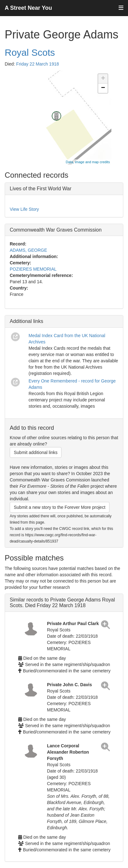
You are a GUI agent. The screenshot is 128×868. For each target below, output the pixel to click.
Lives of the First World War (41, 189)
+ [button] (103, 79)
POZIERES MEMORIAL (33, 269)
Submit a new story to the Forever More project (60, 507)
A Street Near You (28, 8)
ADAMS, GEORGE (28, 250)
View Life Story (24, 209)
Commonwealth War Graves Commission (56, 230)
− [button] (103, 88)
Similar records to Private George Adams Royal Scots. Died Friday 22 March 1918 (62, 603)
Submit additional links (36, 452)
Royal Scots (30, 52)
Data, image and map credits (88, 162)
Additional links (27, 321)
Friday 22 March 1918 (38, 64)
